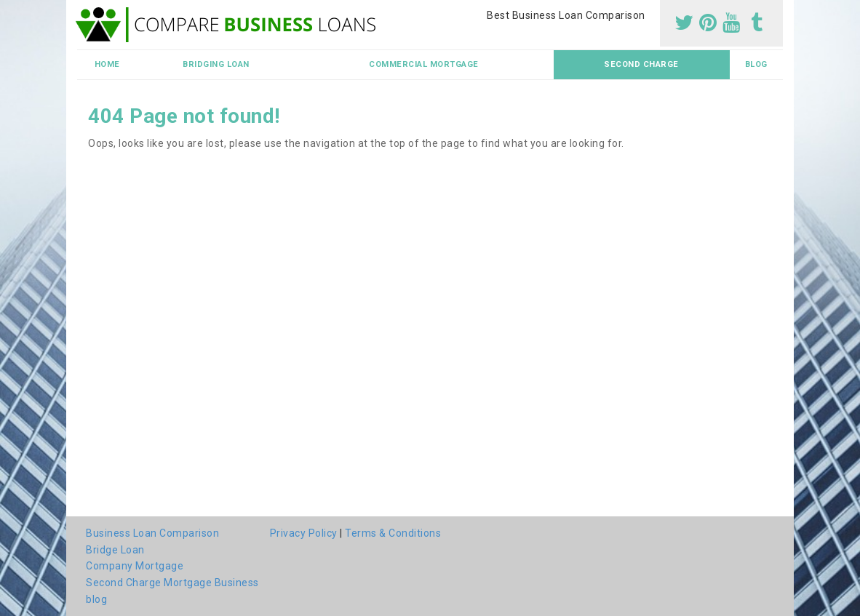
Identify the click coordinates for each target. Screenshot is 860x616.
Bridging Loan (216, 64)
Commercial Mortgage (424, 64)
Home (107, 64)
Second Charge (641, 64)
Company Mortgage (135, 566)
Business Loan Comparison (152, 533)
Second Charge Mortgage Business (172, 583)
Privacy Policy (304, 533)
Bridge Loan (115, 550)
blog (756, 64)
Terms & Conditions (393, 533)
